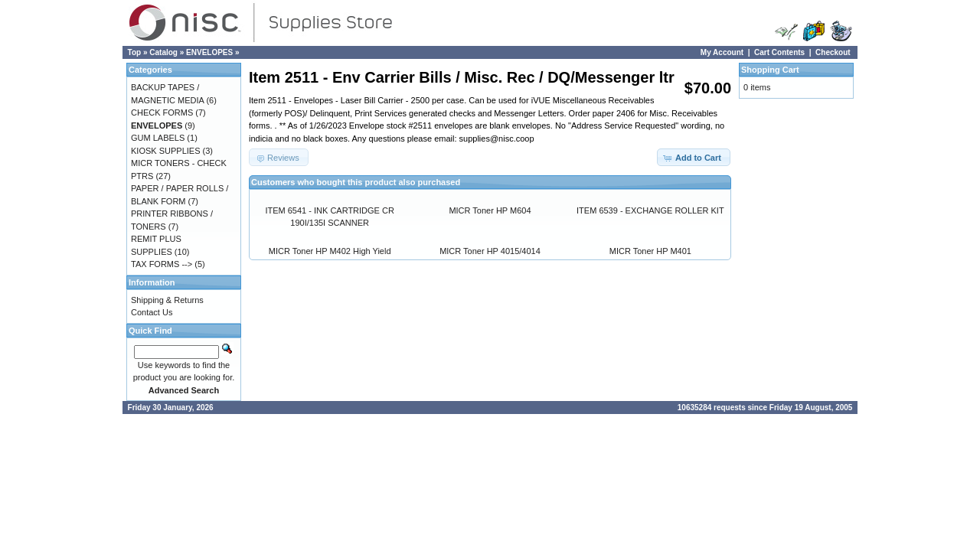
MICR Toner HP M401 (650, 251)
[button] (694, 157)
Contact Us (152, 312)
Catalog (163, 52)
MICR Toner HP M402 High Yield (330, 251)
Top (135, 52)
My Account (722, 52)
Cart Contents (779, 52)
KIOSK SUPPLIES (165, 151)
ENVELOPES (209, 52)
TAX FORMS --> (162, 264)
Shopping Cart (770, 70)
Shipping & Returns (167, 300)
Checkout (833, 52)
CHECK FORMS (162, 112)
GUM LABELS (158, 138)
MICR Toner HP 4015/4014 (490, 251)
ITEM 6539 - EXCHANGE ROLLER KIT (650, 210)
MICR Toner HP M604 (490, 210)
